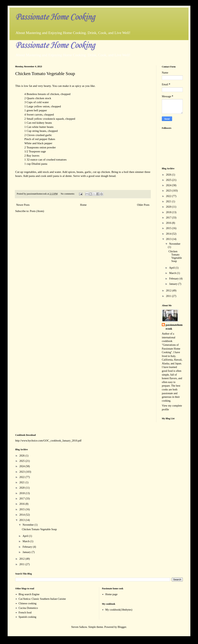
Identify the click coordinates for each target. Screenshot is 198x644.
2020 (169, 207)
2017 (169, 218)
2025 (169, 180)
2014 (169, 234)
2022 (169, 196)
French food (25, 613)
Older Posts (143, 205)
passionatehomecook (174, 327)
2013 (169, 239)
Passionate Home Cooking (55, 17)
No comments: (68, 194)
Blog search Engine (29, 594)
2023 (169, 191)
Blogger (122, 627)
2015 (169, 228)
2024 (169, 185)
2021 (169, 201)
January (174, 284)
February (174, 279)
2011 (169, 296)
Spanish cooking (28, 617)
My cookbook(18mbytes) (119, 610)
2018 (169, 212)
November (175, 244)
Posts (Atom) (37, 211)
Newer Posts (23, 205)
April (172, 268)
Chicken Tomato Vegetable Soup (45, 74)
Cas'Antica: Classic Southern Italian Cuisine (42, 599)
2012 (169, 291)
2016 (169, 223)
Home (83, 205)
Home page (111, 594)
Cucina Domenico (28, 608)
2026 (169, 175)
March (173, 273)
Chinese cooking (28, 603)
